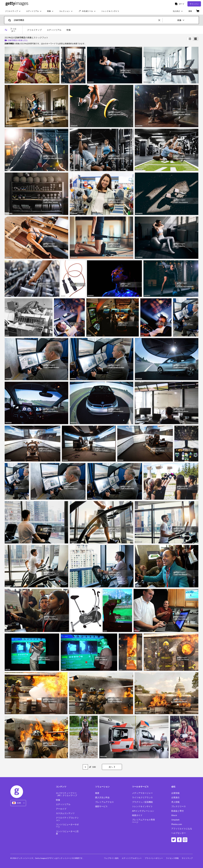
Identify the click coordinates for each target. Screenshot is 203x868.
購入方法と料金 (102, 797)
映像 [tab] (69, 30)
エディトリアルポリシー (132, 858)
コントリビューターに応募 (67, 832)
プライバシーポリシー (154, 858)
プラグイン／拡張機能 (142, 802)
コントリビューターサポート (67, 826)
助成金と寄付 (177, 811)
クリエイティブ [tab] (34, 30)
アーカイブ (61, 809)
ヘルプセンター (179, 833)
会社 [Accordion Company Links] (173, 787)
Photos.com (177, 824)
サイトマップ (187, 858)
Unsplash (175, 820)
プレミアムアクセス (104, 802)
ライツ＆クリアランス (142, 797)
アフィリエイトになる (182, 829)
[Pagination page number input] (85, 767)
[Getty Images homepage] (17, 4)
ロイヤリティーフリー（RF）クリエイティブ (66, 794)
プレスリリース (179, 806)
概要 (97, 793)
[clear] (160, 20)
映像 (58, 800)
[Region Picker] (18, 803)
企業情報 (175, 793)
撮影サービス (101, 806)
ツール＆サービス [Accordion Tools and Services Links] (140, 787)
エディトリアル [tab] (54, 30)
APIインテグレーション (143, 811)
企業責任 (175, 797)
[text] (86, 20)
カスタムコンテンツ (65, 813)
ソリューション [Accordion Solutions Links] (102, 787)
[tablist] (49, 30)
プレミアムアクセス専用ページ (143, 821)
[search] (11, 20)
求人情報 (175, 802)
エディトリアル (63, 804)
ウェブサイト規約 (111, 858)
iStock (174, 815)
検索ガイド (137, 815)
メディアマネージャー (142, 793)
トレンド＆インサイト (142, 806)
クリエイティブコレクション (67, 819)
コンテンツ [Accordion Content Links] (61, 787)
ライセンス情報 (172, 858)
